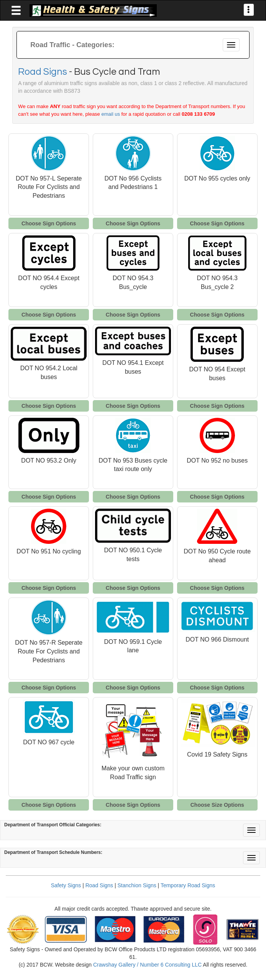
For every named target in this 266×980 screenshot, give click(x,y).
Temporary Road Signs (188, 885)
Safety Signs (66, 885)
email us (110, 114)
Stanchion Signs (137, 885)
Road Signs (43, 72)
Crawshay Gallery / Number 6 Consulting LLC (147, 965)
